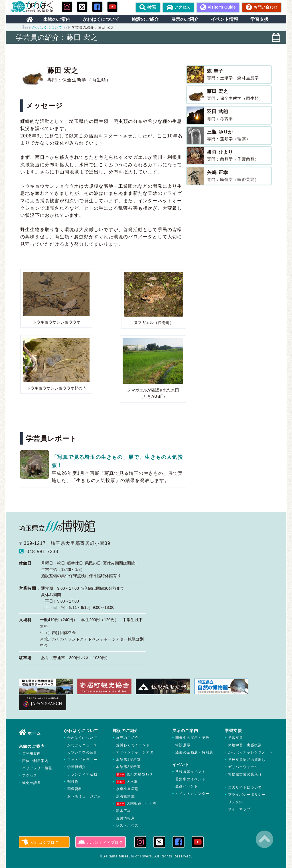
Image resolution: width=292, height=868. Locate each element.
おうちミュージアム (84, 796)
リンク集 (236, 802)
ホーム (34, 733)
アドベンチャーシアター (137, 752)
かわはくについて (47, 27)
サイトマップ (239, 809)
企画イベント (187, 786)
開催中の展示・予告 (192, 738)
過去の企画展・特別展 (194, 752)
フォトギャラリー (82, 760)
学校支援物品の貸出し (247, 760)
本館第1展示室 (128, 760)
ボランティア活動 (82, 774)
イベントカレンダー (192, 794)
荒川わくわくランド (133, 745)
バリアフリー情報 (37, 768)
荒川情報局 (125, 818)
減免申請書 (32, 783)
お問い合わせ (265, 7)
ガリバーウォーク (243, 767)
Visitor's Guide (222, 7)
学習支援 (236, 738)
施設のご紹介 (127, 738)
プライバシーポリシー (247, 795)
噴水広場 (124, 811)
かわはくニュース (82, 745)
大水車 (127, 782)
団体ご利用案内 (35, 761)
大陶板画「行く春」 (138, 803)
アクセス (182, 7)
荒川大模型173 (134, 774)
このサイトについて (245, 787)
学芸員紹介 (77, 767)
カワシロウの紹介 (82, 752)
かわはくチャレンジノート (251, 752)
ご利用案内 (32, 753)
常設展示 (183, 745)
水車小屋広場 (127, 789)
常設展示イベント (190, 772)
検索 (148, 7)
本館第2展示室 (128, 767)
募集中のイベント (190, 779)
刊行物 (73, 782)
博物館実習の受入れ (245, 774)
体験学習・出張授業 (245, 745)
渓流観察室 (125, 796)
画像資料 (75, 789)
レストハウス (127, 825)
